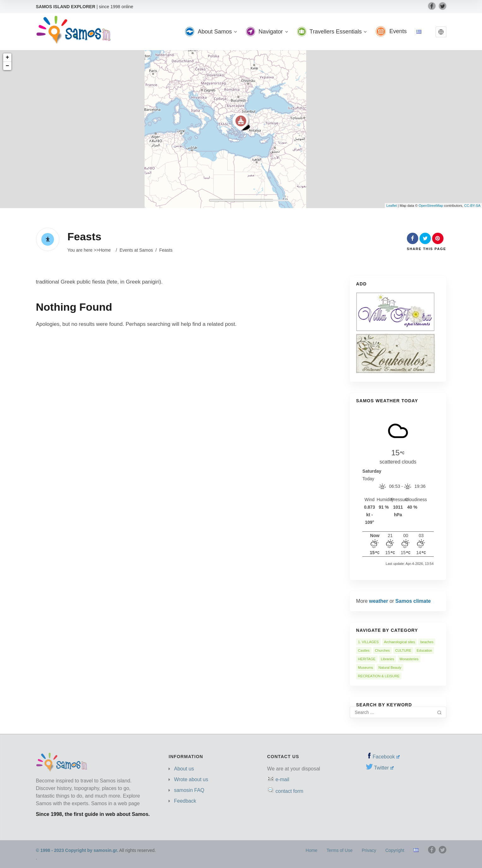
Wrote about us (191, 779)
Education (424, 650)
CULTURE (403, 650)
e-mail (283, 779)
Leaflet (392, 206)
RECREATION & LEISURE (379, 676)
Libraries (388, 659)
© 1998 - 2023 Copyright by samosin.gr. (77, 850)
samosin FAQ (189, 790)
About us (184, 769)
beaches (427, 642)
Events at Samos (136, 250)
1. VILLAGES (368, 642)
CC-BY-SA (472, 206)
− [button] (7, 66)
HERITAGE (367, 659)
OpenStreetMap (431, 206)
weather (378, 601)
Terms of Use (340, 850)
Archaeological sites (400, 642)
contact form (289, 791)
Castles (364, 650)
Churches (382, 650)
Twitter (384, 768)
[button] (441, 32)
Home (105, 250)
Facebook (386, 757)
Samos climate (413, 601)
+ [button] (7, 57)
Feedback (185, 801)
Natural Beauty (390, 667)
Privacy (369, 850)
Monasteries (409, 659)
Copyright (395, 850)
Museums (366, 667)
